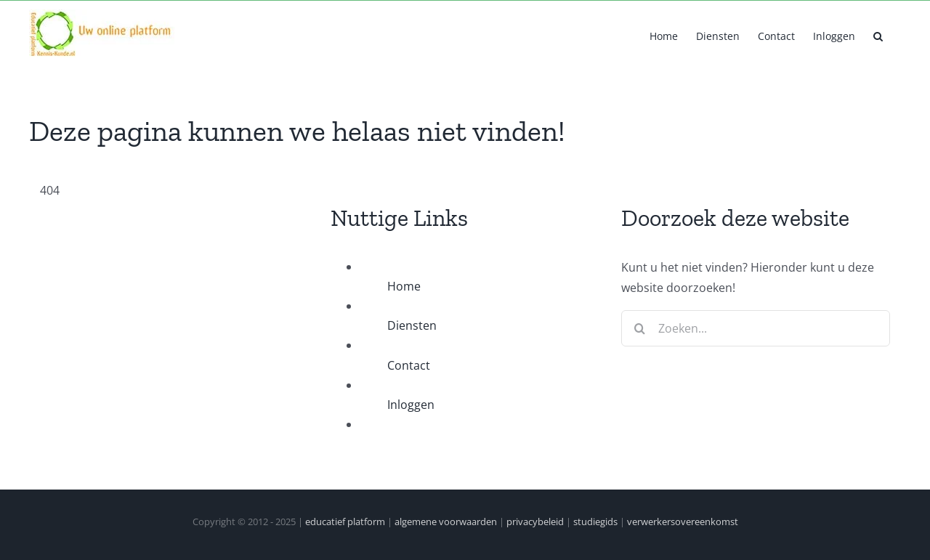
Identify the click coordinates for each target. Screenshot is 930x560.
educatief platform (345, 522)
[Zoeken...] (756, 328)
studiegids (595, 522)
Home (404, 286)
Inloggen (411, 405)
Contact (409, 365)
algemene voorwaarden (446, 522)
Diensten (412, 325)
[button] (878, 35)
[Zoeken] (639, 328)
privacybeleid (535, 522)
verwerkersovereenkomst (683, 522)
